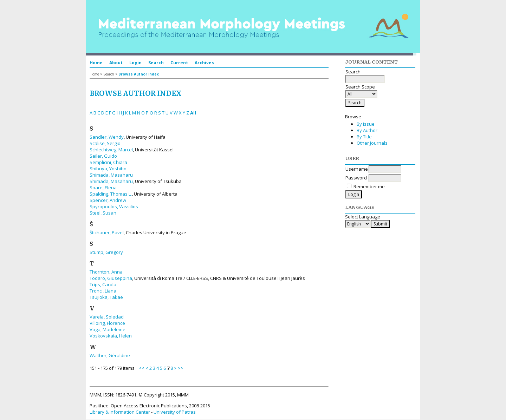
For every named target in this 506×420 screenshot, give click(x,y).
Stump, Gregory (106, 252)
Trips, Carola (103, 284)
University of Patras (175, 412)
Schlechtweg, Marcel (111, 150)
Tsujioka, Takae (106, 297)
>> (181, 368)
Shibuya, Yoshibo (108, 169)
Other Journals (372, 143)
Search (156, 63)
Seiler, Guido (103, 156)
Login (135, 63)
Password (356, 178)
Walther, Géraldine (110, 355)
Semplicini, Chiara (108, 162)
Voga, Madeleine (108, 329)
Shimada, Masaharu (111, 175)
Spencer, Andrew (108, 200)
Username (357, 169)
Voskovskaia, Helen (111, 336)
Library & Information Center (120, 412)
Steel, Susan (103, 213)
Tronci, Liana (103, 291)
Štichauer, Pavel (107, 232)
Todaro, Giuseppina (111, 278)
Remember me (369, 186)
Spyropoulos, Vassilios (114, 206)
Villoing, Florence (107, 323)
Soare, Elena (103, 188)
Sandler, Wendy (107, 137)
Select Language (363, 217)
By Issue (366, 124)
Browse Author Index (139, 74)
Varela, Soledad (107, 317)
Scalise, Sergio (105, 143)
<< (142, 368)
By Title (364, 137)
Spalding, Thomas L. (111, 194)
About (116, 63)
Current (179, 63)
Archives (204, 63)
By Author (367, 130)
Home (96, 63)
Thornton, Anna (106, 272)
